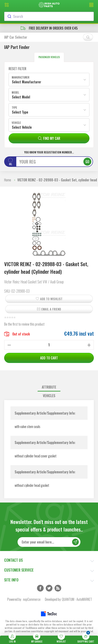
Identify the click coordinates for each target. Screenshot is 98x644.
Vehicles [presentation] (49, 396)
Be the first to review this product (24, 324)
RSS (58, 588)
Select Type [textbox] (20, 112)
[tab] (49, 387)
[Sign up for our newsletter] (49, 542)
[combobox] (49, 16)
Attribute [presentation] (49, 387)
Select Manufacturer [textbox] (27, 82)
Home (8, 180)
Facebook (40, 588)
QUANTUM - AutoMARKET (77, 599)
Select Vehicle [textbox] (22, 127)
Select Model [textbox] (21, 97)
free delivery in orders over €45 (49, 28)
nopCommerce (32, 599)
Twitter (49, 588)
